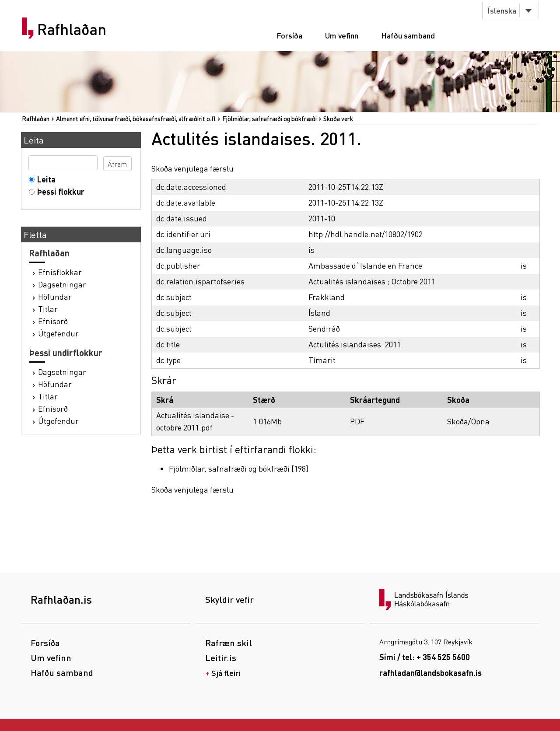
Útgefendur (58, 333)
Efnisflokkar (60, 272)
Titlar (48, 309)
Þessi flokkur (59, 191)
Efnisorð (53, 321)
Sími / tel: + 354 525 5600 (425, 657)
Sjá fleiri (226, 673)
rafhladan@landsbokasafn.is (430, 673)
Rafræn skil (229, 643)
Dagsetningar (62, 284)
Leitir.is (221, 658)
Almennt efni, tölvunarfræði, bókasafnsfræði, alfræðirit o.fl (136, 119)
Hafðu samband (408, 35)
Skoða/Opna (468, 421)
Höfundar (55, 296)
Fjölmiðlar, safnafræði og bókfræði (269, 119)
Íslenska (502, 10)
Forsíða (289, 35)
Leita (44, 179)
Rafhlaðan (72, 29)
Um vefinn (342, 35)
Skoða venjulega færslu (192, 168)
